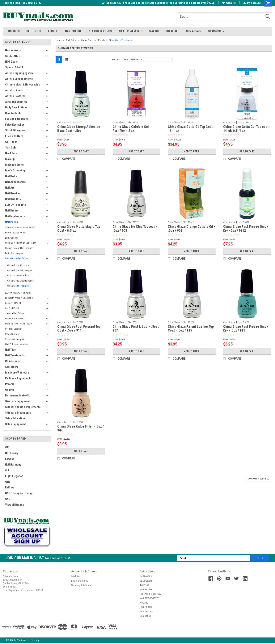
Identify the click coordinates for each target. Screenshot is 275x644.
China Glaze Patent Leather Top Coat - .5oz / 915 (191, 328)
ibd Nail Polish (12, 308)
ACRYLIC (53, 31)
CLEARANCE (13, 56)
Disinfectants (13, 113)
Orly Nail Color (12, 334)
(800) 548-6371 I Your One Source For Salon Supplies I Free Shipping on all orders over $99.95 (158, 3)
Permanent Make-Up (18, 395)
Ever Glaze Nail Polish (18, 276)
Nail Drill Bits (13, 199)
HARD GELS (13, 31)
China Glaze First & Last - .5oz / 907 (136, 328)
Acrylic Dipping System (19, 73)
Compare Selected (258, 479)
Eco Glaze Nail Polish (16, 233)
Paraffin (10, 384)
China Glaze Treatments (19, 286)
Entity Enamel (12, 238)
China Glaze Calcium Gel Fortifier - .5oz (131, 129)
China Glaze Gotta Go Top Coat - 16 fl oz (191, 129)
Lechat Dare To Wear (15, 318)
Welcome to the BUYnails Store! (21, 3)
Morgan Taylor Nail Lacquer (19, 324)
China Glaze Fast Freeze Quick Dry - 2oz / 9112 (246, 228)
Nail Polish (12, 222)
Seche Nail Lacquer (15, 339)
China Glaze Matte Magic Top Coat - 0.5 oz (79, 228)
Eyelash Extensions (17, 119)
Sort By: (116, 59)
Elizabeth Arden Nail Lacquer (19, 298)
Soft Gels (11, 148)
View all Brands (15, 505)
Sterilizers (12, 367)
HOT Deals (11, 62)
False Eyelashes (15, 125)
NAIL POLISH (73, 31)
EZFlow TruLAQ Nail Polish (18, 293)
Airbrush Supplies (16, 102)
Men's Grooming (15, 170)
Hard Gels (11, 153)
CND (8, 499)
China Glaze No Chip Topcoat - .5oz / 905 (135, 228)
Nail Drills (11, 176)
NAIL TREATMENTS (131, 31)
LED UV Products (15, 205)
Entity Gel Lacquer (14, 253)
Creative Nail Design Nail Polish (21, 243)
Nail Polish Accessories (17, 344)
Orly (8, 482)
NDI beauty (12, 453)
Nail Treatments (15, 355)
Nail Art (10, 188)
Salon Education (15, 418)
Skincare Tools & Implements (23, 407)
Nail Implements (15, 216)
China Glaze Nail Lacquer (20, 270)
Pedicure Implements (18, 378)
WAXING (154, 31)
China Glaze (63, 123)
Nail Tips (10, 350)
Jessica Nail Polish (15, 313)
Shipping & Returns (81, 585)
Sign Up (84, 581)
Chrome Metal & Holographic (23, 85)
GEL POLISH (34, 31)
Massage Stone (14, 165)
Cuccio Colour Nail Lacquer (19, 248)
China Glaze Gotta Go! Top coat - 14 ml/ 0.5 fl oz (247, 129)
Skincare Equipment (17, 401)
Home (59, 40)
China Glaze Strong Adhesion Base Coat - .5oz (79, 129)
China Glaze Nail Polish (17, 258)
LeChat (9, 459)
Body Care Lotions (16, 107)
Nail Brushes (13, 193)
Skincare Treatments (18, 413)
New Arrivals (194, 31)
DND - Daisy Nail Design (19, 493)
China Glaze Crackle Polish (20, 281)
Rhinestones (13, 361)
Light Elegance (14, 476)
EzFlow (10, 487)
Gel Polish (11, 142)
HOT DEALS (172, 31)
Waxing (9, 390)
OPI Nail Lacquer (13, 329)
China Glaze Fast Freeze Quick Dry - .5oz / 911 (246, 328)
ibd (7, 470)
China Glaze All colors (18, 265)
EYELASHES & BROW (100, 31)
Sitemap (35, 640)
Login (74, 581)
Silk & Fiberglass (15, 130)
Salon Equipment (15, 424)
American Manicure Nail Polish (20, 227)
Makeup (10, 159)
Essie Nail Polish (13, 303)
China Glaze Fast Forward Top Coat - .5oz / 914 (79, 328)
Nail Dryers (12, 211)
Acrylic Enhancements (19, 79)
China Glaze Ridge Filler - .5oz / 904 (80, 428)
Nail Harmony (13, 465)
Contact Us (216, 31)
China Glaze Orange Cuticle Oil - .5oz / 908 (192, 228)
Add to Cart (81, 151)
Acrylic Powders (15, 96)
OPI (7, 447)
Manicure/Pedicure (17, 373)
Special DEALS (14, 67)
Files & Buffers (14, 136)
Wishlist (229, 3)
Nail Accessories (15, 182)
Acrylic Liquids (14, 90)
